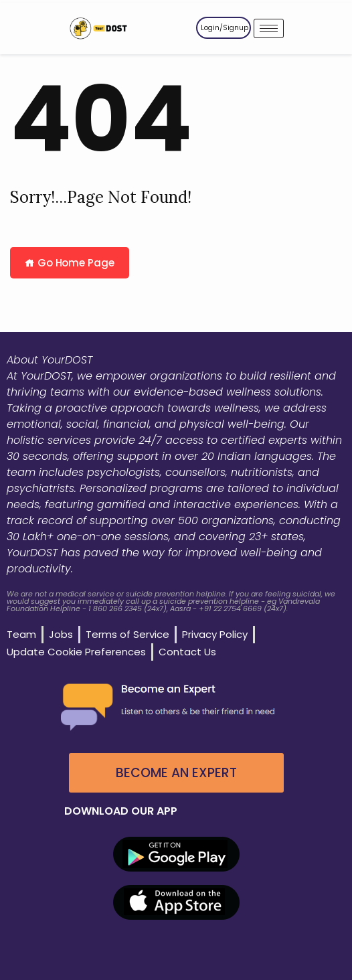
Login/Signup (225, 28)
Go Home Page (70, 263)
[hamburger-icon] (269, 28)
